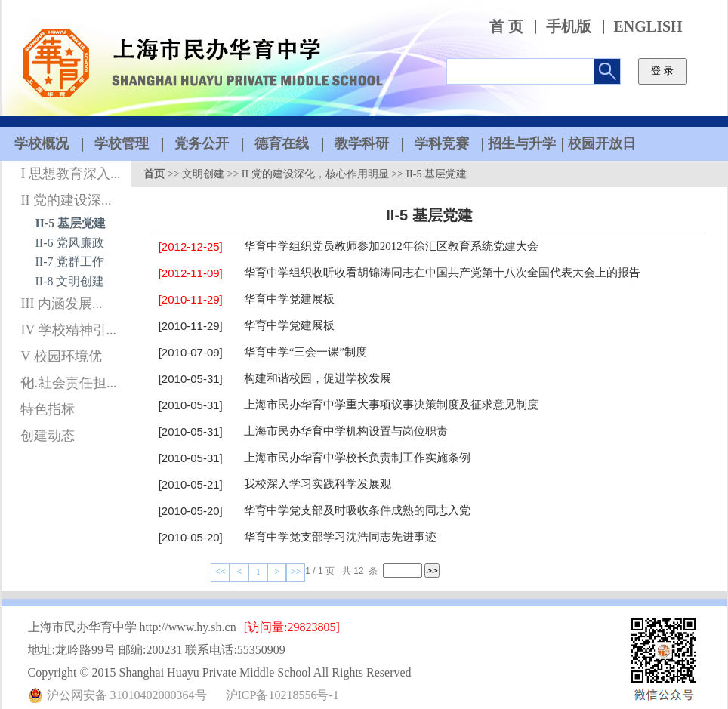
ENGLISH (648, 27)
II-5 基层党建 (71, 223)
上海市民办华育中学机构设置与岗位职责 (346, 431)
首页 (154, 174)
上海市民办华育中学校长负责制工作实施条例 (357, 458)
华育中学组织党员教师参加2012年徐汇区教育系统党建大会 (391, 246)
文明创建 (203, 174)
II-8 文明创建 (70, 281)
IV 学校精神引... (68, 330)
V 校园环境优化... (61, 359)
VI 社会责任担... (68, 383)
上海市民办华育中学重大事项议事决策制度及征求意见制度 (391, 405)
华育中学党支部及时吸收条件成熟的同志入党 (357, 510)
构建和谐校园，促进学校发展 (318, 378)
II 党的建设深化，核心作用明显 (315, 174)
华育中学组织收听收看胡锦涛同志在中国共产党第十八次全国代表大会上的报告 (442, 273)
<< (221, 572)
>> (296, 572)
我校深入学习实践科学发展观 (318, 484)
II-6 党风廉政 (70, 243)
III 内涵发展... (61, 304)
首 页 (506, 27)
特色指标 (48, 409)
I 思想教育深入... (70, 174)
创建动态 (48, 436)
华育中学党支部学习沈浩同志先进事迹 (340, 537)
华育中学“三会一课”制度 (305, 352)
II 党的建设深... (66, 200)
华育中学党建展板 (289, 299)
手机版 (569, 27)
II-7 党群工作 (70, 262)
